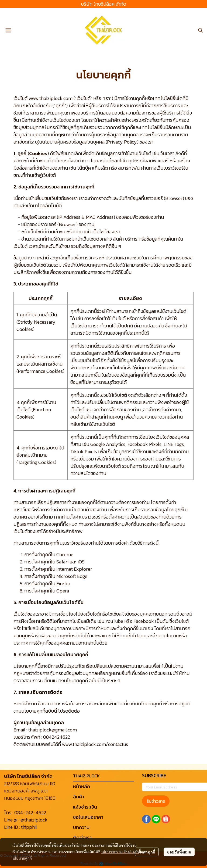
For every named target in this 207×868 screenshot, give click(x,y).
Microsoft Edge (72, 576)
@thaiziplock (34, 820)
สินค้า (79, 797)
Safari (62, 562)
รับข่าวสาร (156, 801)
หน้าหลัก (82, 786)
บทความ (81, 827)
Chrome (65, 554)
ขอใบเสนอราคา (88, 817)
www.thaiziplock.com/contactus (95, 744)
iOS (81, 562)
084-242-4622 (30, 812)
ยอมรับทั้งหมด (179, 852)
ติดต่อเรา (82, 837)
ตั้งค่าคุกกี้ (147, 852)
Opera (63, 591)
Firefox (64, 583)
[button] (201, 30)
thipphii (29, 827)
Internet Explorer (74, 569)
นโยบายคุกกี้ (22, 858)
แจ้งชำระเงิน (85, 807)
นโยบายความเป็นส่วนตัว (120, 852)
